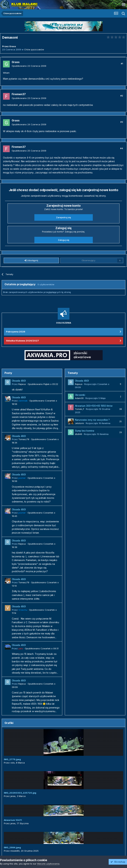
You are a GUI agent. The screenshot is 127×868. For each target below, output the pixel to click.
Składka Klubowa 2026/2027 (22, 341)
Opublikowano (29, 66)
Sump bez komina (85, 431)
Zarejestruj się (63, 217)
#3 (122, 122)
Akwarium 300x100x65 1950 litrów (94, 406)
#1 (122, 64)
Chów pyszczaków (34, 49)
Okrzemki (80, 395)
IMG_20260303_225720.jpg (20, 793)
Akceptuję (118, 862)
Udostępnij (31, 260)
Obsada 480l (19, 381)
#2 (122, 96)
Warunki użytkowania (48, 864)
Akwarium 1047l (13, 820)
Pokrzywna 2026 (16, 332)
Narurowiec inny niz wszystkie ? (92, 420)
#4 (122, 148)
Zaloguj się (64, 240)
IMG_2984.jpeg (12, 847)
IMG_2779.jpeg (12, 759)
